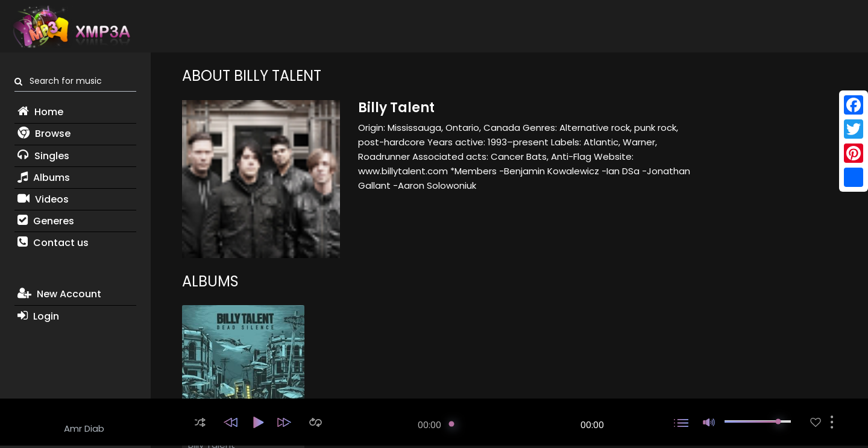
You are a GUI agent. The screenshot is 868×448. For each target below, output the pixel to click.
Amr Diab (84, 428)
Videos (43, 199)
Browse (44, 134)
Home (40, 112)
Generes (46, 221)
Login (38, 316)
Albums (44, 178)
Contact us (53, 243)
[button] (200, 422)
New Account (59, 294)
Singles (43, 156)
